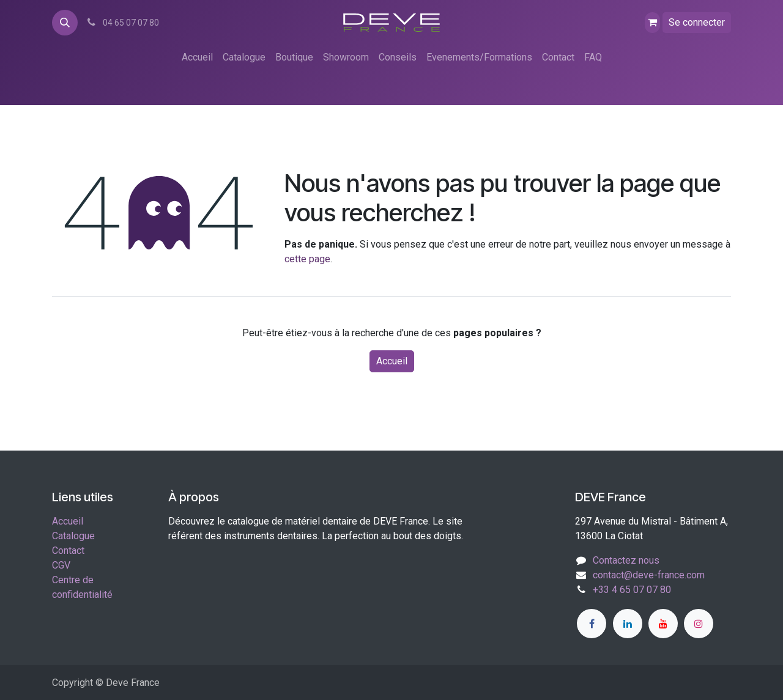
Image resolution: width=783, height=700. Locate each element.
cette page (307, 259)
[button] (65, 23)
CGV (61, 565)
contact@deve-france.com (649, 575)
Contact (68, 551)
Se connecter (697, 22)
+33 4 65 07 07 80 (632, 590)
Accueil (392, 361)
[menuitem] (197, 57)
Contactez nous (626, 560)
